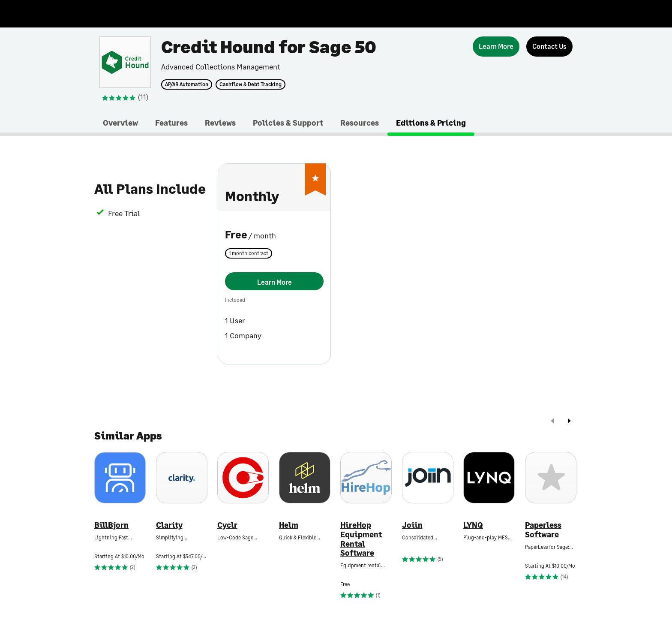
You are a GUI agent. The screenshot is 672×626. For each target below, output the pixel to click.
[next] (569, 422)
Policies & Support (288, 123)
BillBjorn (111, 525)
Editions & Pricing (431, 123)
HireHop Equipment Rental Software (361, 539)
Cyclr (227, 525)
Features (171, 123)
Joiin (412, 525)
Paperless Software (543, 530)
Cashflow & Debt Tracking (250, 84)
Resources (360, 123)
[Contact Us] (549, 47)
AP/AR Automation (187, 84)
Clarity (169, 525)
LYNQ (473, 525)
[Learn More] (496, 47)
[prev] (552, 422)
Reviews (220, 123)
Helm (289, 525)
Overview (120, 123)
